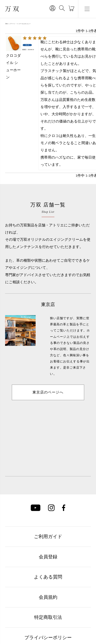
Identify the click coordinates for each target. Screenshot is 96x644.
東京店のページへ (48, 392)
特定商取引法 (48, 617)
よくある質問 (48, 577)
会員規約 (48, 597)
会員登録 (48, 557)
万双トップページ (10, 24)
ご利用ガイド (48, 537)
